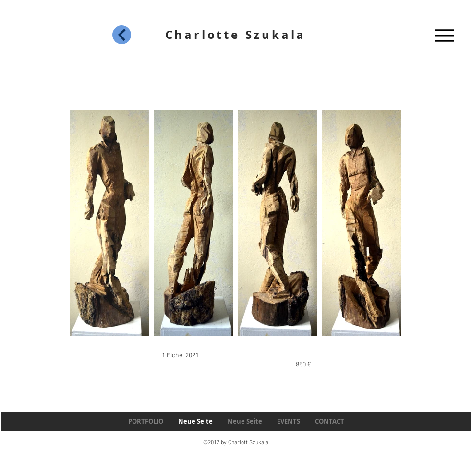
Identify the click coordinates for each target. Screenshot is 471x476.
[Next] (122, 35)
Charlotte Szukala (236, 35)
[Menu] (445, 35)
